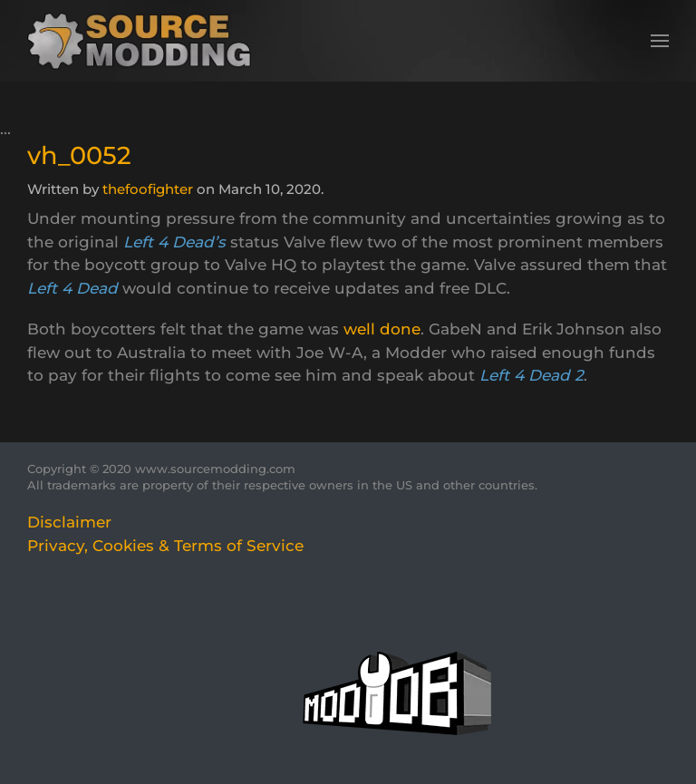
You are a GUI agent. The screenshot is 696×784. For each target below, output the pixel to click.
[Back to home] (145, 41)
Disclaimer (69, 522)
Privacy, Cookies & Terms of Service (165, 546)
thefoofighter (148, 189)
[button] (660, 41)
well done (382, 329)
